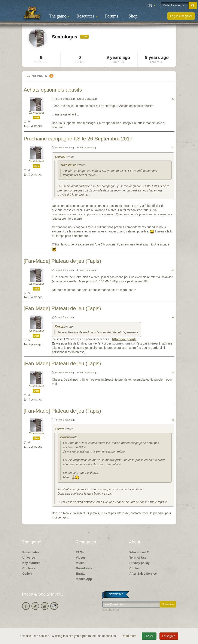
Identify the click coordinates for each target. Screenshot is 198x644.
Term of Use (138, 558)
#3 (173, 270)
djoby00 (60, 157)
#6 (173, 420)
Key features (31, 563)
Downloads (84, 568)
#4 (173, 317)
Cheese (59, 429)
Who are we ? (139, 552)
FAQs (80, 552)
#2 (173, 147)
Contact (135, 568)
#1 (173, 99)
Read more (129, 636)
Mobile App (84, 579)
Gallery (28, 574)
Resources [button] (87, 16)
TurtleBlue (68, 165)
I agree (149, 636)
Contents (29, 568)
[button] (151, 5)
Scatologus (37, 113)
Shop (133, 16)
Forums (112, 16)
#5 (173, 372)
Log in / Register (181, 16)
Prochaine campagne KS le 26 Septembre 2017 (78, 139)
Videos (81, 558)
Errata (80, 574)
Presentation (32, 552)
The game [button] (59, 16)
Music (80, 563)
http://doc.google (124, 339)
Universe (29, 558)
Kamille (60, 327)
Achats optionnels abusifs (53, 90)
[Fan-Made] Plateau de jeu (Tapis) (63, 261)
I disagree (169, 636)
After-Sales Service (143, 574)
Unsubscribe (111, 610)
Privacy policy (140, 563)
